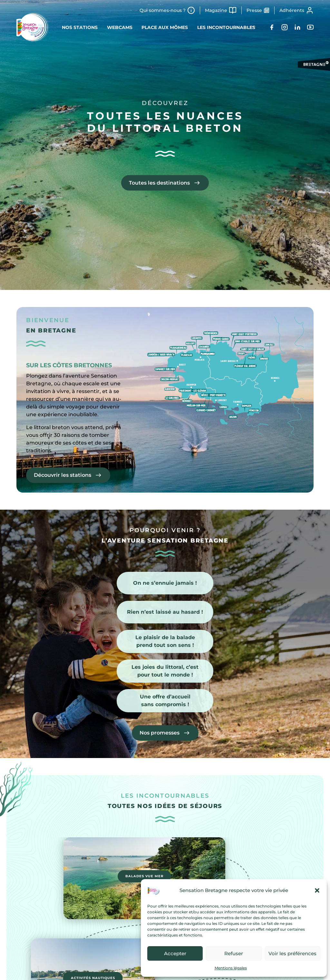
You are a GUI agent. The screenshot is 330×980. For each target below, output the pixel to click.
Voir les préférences (292, 953)
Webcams (119, 27)
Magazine (216, 10)
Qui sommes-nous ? (163, 10)
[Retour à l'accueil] (33, 27)
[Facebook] (272, 27)
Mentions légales (231, 968)
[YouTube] (310, 27)
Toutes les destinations (159, 183)
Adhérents (292, 10)
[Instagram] (285, 27)
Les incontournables (227, 27)
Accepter (175, 953)
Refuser (234, 953)
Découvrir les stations (63, 475)
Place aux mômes (165, 27)
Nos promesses (160, 733)
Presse (254, 10)
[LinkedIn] (297, 27)
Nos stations (79, 27)
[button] (317, 890)
